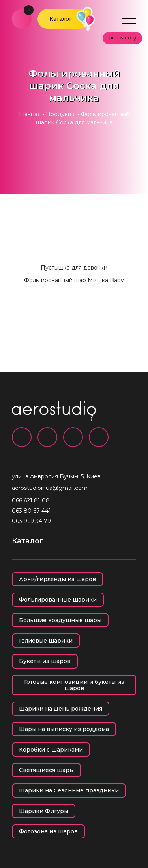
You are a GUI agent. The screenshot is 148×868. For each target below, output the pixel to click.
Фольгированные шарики (58, 600)
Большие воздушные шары (60, 620)
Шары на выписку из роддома (64, 729)
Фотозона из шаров (48, 831)
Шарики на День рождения (61, 709)
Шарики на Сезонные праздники (69, 790)
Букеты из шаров (45, 661)
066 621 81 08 (31, 500)
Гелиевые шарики (46, 641)
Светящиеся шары (46, 770)
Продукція (61, 114)
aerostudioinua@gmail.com (50, 488)
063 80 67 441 (31, 511)
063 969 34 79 (31, 521)
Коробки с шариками (51, 750)
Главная (30, 114)
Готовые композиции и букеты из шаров (74, 685)
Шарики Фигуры (44, 811)
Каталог (61, 19)
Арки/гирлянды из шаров (57, 579)
